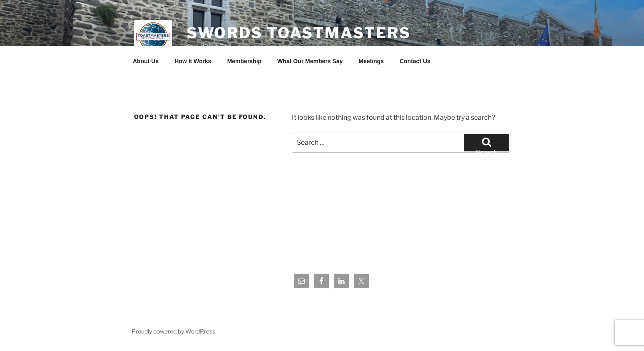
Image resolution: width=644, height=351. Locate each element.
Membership (244, 61)
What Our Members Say (310, 61)
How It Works (193, 61)
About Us (146, 61)
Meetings (371, 61)
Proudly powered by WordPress (173, 331)
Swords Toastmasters (299, 33)
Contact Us (415, 61)
